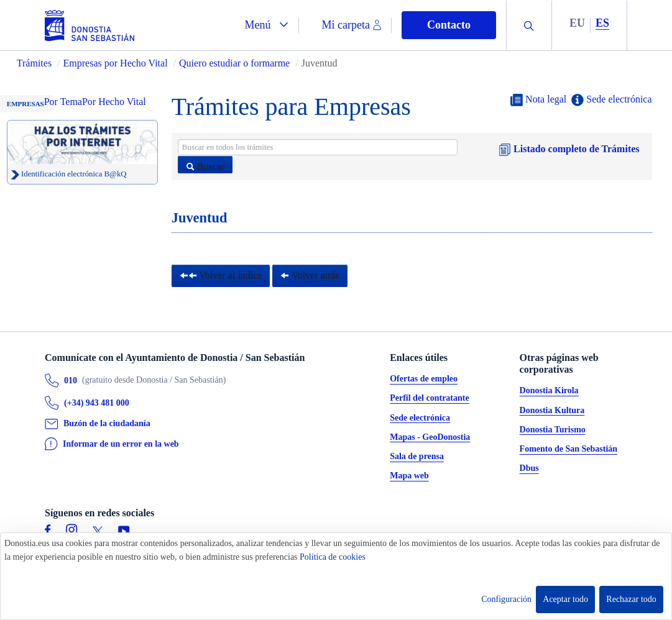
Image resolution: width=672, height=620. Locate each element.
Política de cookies (333, 557)
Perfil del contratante (430, 399)
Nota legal (538, 100)
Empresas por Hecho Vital (117, 63)
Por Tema (63, 102)
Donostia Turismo (553, 430)
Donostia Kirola (549, 391)
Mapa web (409, 476)
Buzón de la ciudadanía (107, 424)
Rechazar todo (631, 599)
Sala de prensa (417, 457)
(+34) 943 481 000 (97, 403)
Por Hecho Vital (114, 102)
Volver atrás (310, 276)
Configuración (506, 599)
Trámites (34, 63)
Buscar (205, 167)
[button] (266, 25)
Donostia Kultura (552, 410)
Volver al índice (221, 276)
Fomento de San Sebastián (569, 449)
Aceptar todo (565, 599)
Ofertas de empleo (424, 379)
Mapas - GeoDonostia (430, 437)
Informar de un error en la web (121, 444)
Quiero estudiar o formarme (234, 63)
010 (71, 381)
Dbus (529, 469)
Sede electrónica (611, 100)
